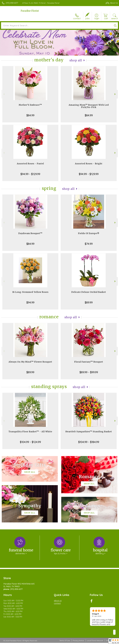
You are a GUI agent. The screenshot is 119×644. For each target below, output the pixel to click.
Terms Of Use (65, 641)
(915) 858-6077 (12, 3)
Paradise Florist (30, 11)
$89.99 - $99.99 (89, 372)
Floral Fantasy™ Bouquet (89, 362)
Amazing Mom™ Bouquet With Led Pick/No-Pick (89, 106)
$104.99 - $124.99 (30, 442)
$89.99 (89, 302)
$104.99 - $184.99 (89, 442)
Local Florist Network (95, 641)
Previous (4, 94)
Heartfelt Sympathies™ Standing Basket (89, 432)
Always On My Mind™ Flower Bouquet (30, 362)
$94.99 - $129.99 (30, 174)
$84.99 (30, 115)
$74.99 (89, 244)
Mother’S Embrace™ (30, 105)
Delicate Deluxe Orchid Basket (89, 292)
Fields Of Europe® (89, 233)
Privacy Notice (78, 641)
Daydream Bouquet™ (30, 233)
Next (115, 94)
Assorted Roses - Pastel (30, 164)
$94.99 (30, 302)
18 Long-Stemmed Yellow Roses (30, 292)
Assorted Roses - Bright (89, 164)
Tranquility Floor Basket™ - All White (30, 432)
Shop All (76, 60)
